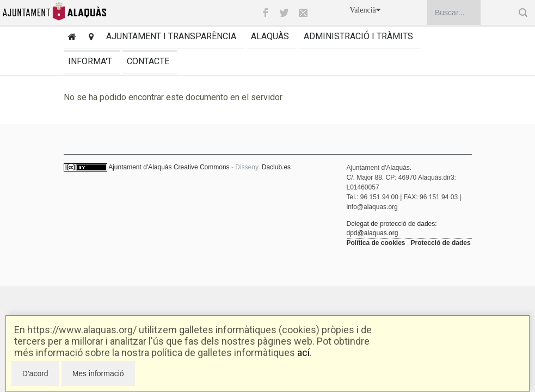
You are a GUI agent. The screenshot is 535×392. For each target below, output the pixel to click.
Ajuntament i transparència (171, 36)
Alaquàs (270, 36)
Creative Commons (202, 167)
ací (303, 353)
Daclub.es (276, 167)
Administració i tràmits (358, 36)
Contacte (148, 61)
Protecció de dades (441, 243)
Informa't (90, 61)
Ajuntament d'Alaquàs (140, 167)
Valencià (365, 10)
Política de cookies (376, 243)
